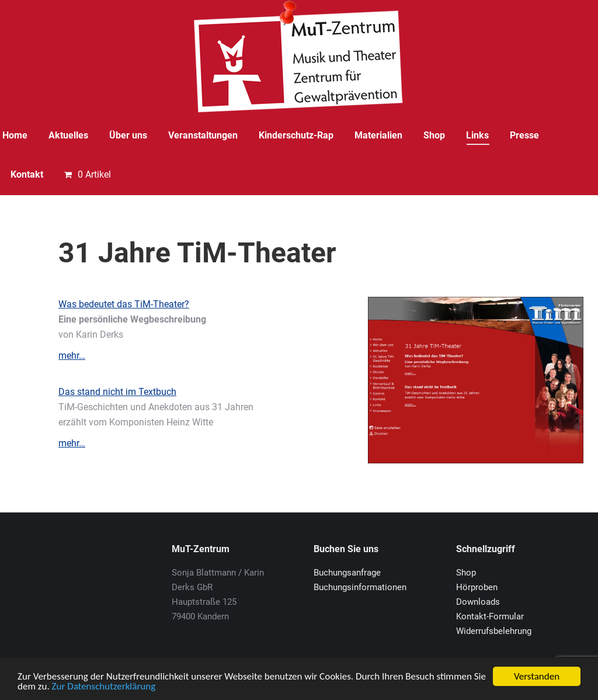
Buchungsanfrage (347, 573)
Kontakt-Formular (490, 616)
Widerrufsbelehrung (494, 631)
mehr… (72, 356)
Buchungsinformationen (360, 587)
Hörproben (477, 587)
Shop (466, 573)
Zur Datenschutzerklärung (104, 687)
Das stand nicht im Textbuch (117, 392)
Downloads (478, 602)
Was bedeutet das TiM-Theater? (124, 304)
